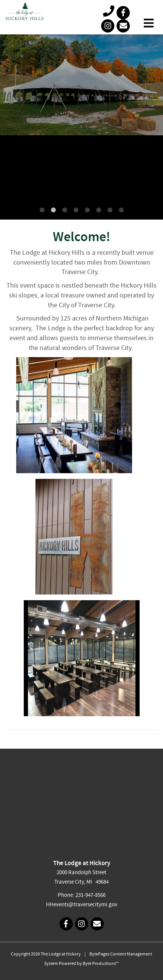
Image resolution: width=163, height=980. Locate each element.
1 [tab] (42, 210)
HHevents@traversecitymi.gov (82, 905)
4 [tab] (76, 210)
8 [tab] (121, 210)
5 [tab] (87, 210)
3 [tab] (65, 210)
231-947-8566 (91, 896)
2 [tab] (53, 210)
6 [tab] (98, 210)
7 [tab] (110, 210)
